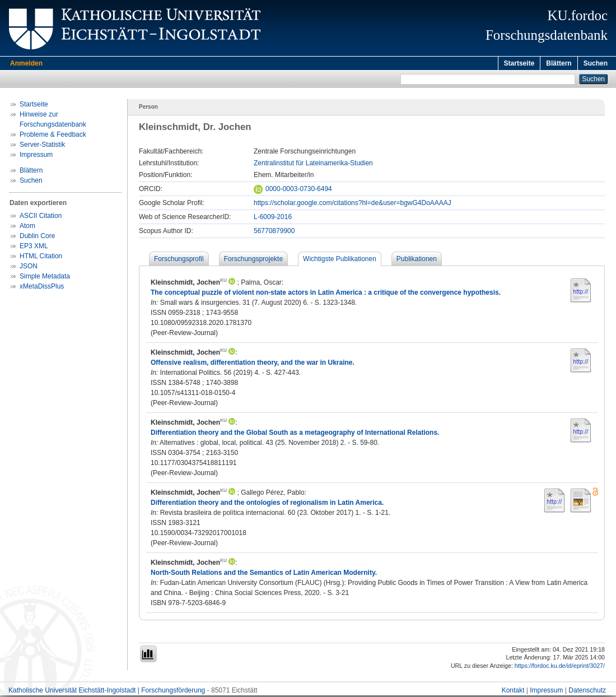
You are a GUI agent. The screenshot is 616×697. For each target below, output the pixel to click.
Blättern (559, 63)
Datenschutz (587, 692)
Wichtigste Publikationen (340, 261)
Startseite (519, 63)
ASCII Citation (41, 217)
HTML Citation (41, 258)
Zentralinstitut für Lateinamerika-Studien (313, 165)
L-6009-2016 (273, 219)
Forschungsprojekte (253, 261)
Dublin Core (37, 238)
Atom (27, 227)
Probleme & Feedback (53, 136)
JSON (29, 268)
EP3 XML (34, 248)
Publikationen (417, 261)
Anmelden (26, 63)
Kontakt (513, 692)
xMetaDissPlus (42, 288)
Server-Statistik (42, 146)
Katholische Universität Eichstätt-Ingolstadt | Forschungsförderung (107, 692)
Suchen (596, 63)
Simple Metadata (45, 278)
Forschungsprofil (179, 261)
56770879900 (274, 233)
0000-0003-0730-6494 (293, 190)
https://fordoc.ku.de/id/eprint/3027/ (560, 667)
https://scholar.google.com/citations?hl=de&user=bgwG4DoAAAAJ (353, 205)
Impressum (36, 156)
